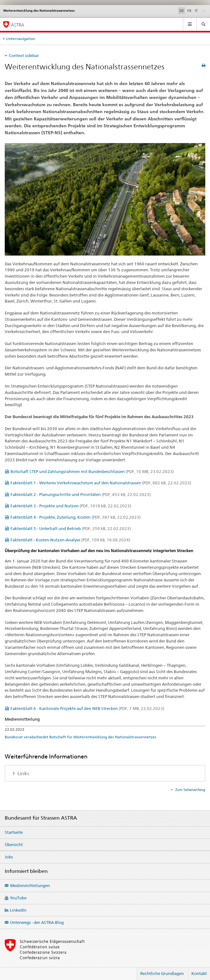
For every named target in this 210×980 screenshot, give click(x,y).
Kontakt (199, 973)
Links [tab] (23, 773)
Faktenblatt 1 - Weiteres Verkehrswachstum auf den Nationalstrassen (101, 483)
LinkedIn (18, 910)
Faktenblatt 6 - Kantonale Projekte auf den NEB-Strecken (87, 708)
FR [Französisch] (189, 11)
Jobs (9, 857)
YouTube (18, 898)
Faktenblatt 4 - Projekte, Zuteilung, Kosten (75, 517)
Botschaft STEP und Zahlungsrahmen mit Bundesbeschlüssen (92, 471)
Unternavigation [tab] (21, 39)
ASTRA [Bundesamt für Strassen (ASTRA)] (18, 25)
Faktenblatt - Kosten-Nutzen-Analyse (70, 540)
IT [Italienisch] (196, 11)
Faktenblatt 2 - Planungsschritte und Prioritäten (81, 494)
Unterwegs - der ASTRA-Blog (37, 922)
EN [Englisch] (204, 10)
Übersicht (14, 845)
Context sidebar (24, 55)
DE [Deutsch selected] (182, 11)
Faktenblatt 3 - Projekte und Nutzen (71, 506)
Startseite (14, 832)
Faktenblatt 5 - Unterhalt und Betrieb (71, 528)
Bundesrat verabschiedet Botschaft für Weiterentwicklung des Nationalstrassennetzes (81, 737)
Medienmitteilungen (30, 885)
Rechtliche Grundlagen (162, 973)
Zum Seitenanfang (190, 790)
